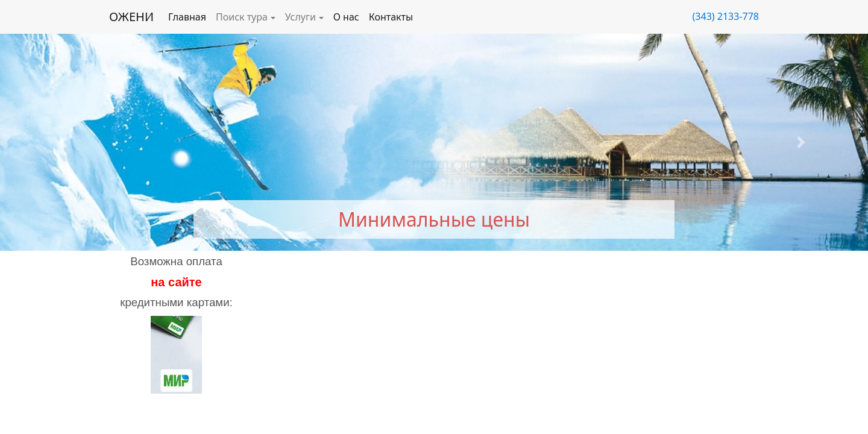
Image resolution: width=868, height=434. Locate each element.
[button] (65, 142)
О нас (346, 17)
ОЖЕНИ (131, 17)
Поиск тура (242, 17)
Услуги (300, 17)
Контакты (391, 17)
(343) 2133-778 (726, 16)
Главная (187, 17)
